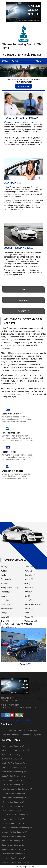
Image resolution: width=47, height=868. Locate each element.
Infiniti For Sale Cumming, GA (13, 802)
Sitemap (31, 720)
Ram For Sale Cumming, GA (12, 841)
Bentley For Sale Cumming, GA (14, 763)
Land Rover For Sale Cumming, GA (15, 815)
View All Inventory (9, 627)
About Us (16, 735)
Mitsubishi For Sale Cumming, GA (15, 832)
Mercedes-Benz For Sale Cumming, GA (17, 828)
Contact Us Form (25, 394)
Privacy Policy (6, 720)
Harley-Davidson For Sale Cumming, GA (17, 789)
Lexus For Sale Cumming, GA (13, 819)
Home (4, 730)
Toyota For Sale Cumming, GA (13, 858)
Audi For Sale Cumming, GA (12, 755)
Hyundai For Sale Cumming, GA (14, 798)
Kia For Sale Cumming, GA (12, 811)
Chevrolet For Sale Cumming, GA (14, 768)
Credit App (6, 735)
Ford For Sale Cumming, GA (12, 780)
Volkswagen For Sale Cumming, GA (15, 862)
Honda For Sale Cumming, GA (13, 793)
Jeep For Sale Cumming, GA (13, 806)
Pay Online (37, 735)
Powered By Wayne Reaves (24, 867)
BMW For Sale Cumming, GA (13, 759)
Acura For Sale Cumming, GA (13, 746)
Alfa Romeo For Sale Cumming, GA (15, 750)
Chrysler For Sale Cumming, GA (14, 772)
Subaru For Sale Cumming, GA (13, 849)
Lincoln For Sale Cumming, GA (13, 823)
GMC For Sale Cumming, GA (13, 785)
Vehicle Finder (32, 730)
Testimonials (26, 735)
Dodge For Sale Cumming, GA (13, 776)
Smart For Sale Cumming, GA (13, 845)
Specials (21, 730)
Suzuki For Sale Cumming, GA (13, 854)
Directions (23, 720)
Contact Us (15, 720)
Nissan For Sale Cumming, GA (13, 836)
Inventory (12, 730)
